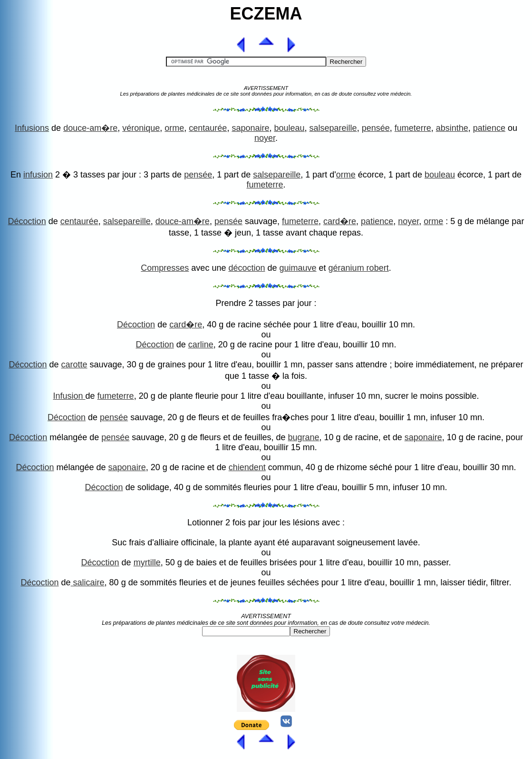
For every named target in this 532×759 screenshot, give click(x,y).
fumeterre (413, 128)
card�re (340, 221)
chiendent (247, 467)
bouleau (289, 128)
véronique (141, 128)
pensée (376, 128)
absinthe (452, 128)
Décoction (27, 221)
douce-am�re (90, 128)
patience (489, 128)
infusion (38, 175)
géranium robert (359, 268)
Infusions (32, 128)
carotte (74, 365)
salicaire (88, 582)
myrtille (147, 562)
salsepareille (333, 128)
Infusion (69, 396)
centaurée (208, 128)
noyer (265, 138)
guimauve (298, 268)
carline (201, 345)
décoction (247, 268)
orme (174, 128)
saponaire (250, 128)
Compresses (165, 268)
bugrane (304, 437)
